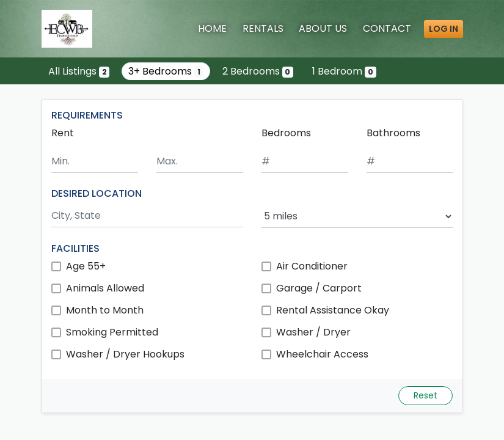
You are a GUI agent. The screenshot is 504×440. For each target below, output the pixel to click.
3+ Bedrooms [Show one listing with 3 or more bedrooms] (166, 71)
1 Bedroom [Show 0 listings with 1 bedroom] (344, 71)
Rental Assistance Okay (333, 310)
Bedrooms (286, 133)
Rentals (263, 28)
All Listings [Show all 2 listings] (79, 71)
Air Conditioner (312, 266)
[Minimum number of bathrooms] (410, 162)
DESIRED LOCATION (97, 193)
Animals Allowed (105, 288)
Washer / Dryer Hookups (125, 354)
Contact (387, 28)
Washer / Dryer (313, 332)
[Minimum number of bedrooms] (305, 162)
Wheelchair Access (322, 354)
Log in (444, 29)
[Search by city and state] (147, 216)
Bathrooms (393, 133)
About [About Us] (323, 28)
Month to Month (105, 310)
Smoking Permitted (112, 332)
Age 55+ (86, 266)
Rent (63, 133)
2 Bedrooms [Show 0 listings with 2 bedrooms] (258, 71)
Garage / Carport (319, 288)
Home (212, 28)
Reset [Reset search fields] (425, 395)
